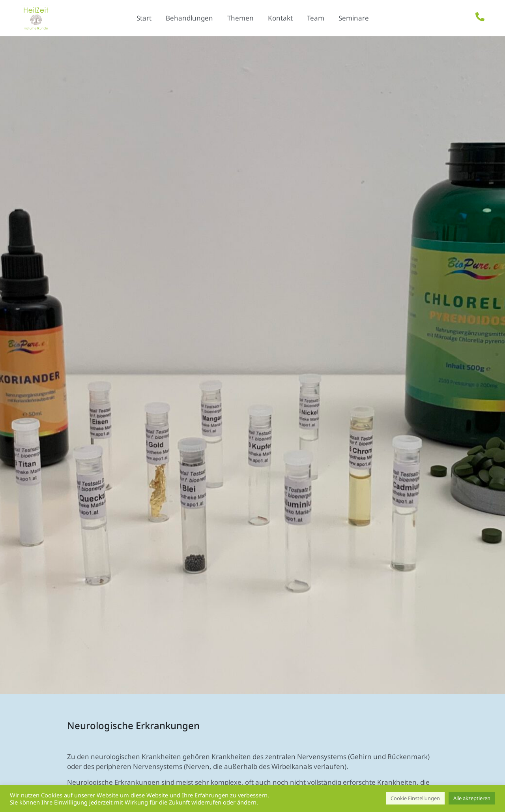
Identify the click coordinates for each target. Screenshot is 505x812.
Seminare (354, 18)
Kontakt (280, 18)
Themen (240, 18)
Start (144, 18)
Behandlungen (189, 18)
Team (316, 18)
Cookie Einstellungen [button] (415, 798)
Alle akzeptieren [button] (472, 798)
